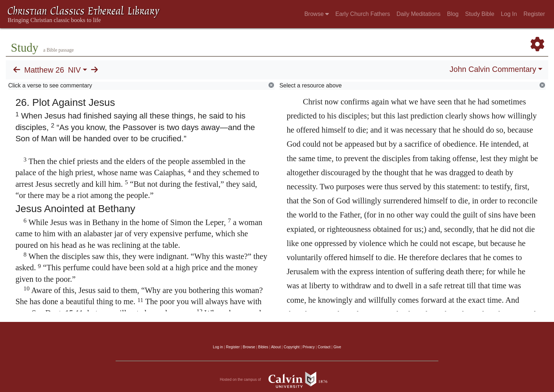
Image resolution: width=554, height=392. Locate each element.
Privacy (309, 347)
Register (534, 14)
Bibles (263, 347)
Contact (324, 347)
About (276, 347)
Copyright (292, 347)
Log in (218, 347)
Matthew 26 (44, 70)
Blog (453, 14)
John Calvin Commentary (493, 69)
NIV (74, 70)
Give (337, 347)
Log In (509, 14)
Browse (317, 14)
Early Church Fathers (363, 14)
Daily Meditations (418, 14)
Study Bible (480, 14)
